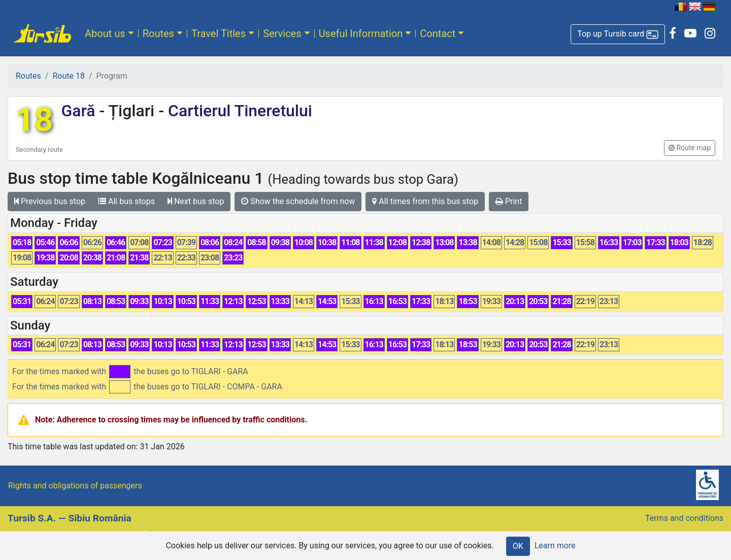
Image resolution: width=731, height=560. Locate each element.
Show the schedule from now (298, 201)
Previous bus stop (50, 201)
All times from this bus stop (425, 201)
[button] (618, 34)
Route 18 (68, 76)
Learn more (555, 546)
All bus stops (126, 201)
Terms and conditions (684, 518)
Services (282, 34)
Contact (438, 34)
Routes (158, 34)
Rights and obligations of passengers (75, 486)
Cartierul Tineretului (238, 111)
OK (518, 546)
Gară (80, 111)
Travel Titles (219, 34)
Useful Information (361, 34)
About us (105, 34)
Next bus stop (196, 201)
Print (509, 201)
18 (34, 120)
